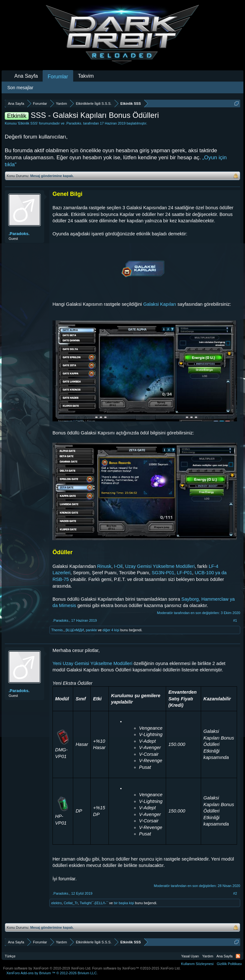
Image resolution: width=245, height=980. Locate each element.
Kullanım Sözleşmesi (197, 964)
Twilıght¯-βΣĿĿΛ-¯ (94, 903)
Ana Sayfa (26, 76)
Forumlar (58, 77)
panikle (91, 630)
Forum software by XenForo (47, 968)
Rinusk (104, 566)
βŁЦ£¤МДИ (75, 630)
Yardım (208, 956)
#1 (235, 620)
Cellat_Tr (71, 903)
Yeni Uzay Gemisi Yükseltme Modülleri (92, 663)
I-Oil (118, 566)
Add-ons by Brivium (52, 973)
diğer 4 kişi (111, 630)
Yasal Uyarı (190, 956)
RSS (238, 956)
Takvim (86, 76)
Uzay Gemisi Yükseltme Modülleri (160, 566)
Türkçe (10, 956)
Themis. (57, 630)
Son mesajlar (20, 88)
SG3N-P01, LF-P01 (172, 573)
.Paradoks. (74, 123)
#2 (235, 893)
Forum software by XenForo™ (136, 968)
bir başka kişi (124, 903)
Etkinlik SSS (28, 123)
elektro (56, 903)
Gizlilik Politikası (229, 964)
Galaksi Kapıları (160, 304)
